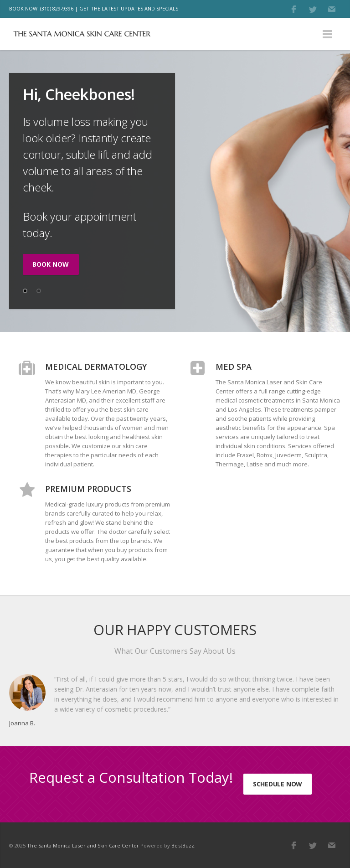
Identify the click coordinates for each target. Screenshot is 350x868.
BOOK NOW (51, 264)
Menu (327, 34)
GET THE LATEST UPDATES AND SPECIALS (129, 8)
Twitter (313, 9)
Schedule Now (278, 784)
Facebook (293, 9)
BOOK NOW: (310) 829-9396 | (44, 8)
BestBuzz (183, 845)
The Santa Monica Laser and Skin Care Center (83, 845)
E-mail (332, 9)
